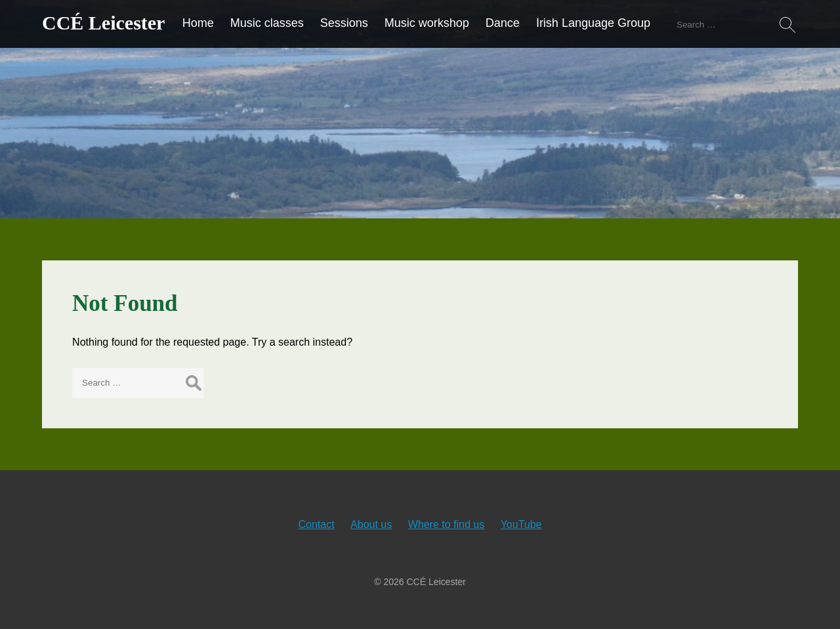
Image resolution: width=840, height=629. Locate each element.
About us (371, 524)
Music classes (267, 23)
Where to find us (447, 524)
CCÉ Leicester (103, 23)
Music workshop (427, 23)
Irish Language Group (593, 23)
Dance (503, 23)
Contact (316, 524)
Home (198, 23)
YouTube (521, 524)
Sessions (344, 23)
